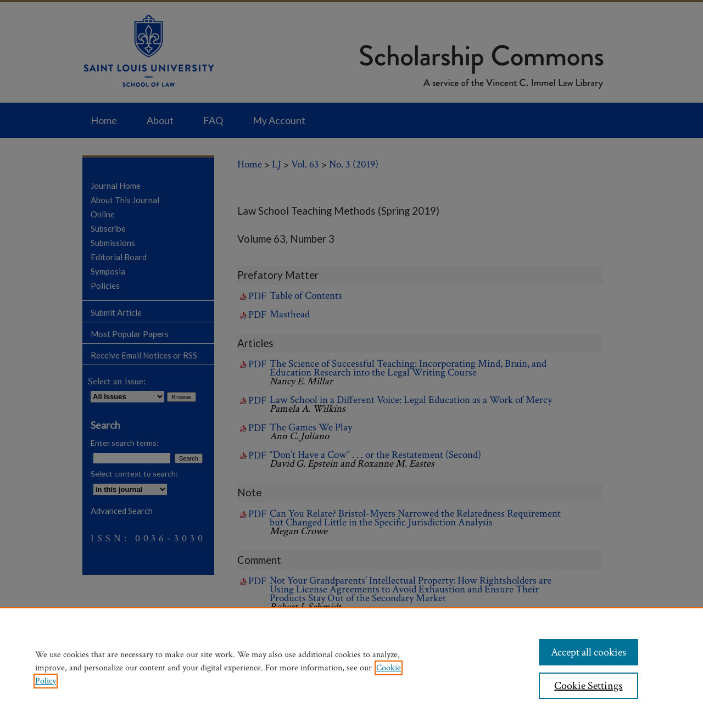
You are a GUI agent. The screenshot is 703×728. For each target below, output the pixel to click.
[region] (351, 668)
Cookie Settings (588, 686)
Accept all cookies (588, 652)
